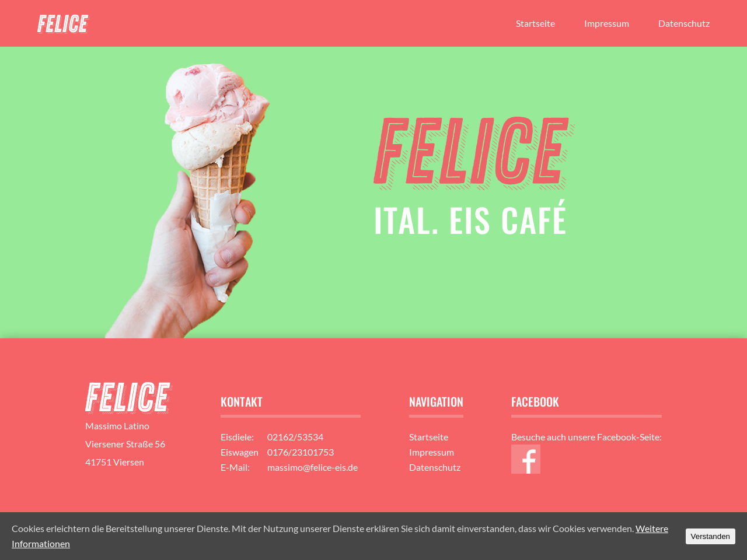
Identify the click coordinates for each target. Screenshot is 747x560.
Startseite (535, 23)
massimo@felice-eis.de (313, 467)
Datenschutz (684, 23)
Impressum (607, 23)
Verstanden (711, 536)
